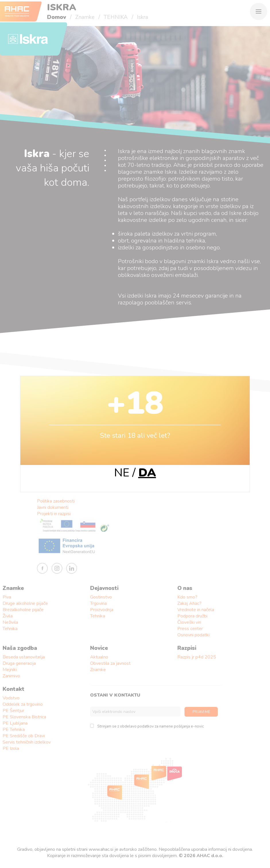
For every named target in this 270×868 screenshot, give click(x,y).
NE (122, 473)
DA (147, 473)
